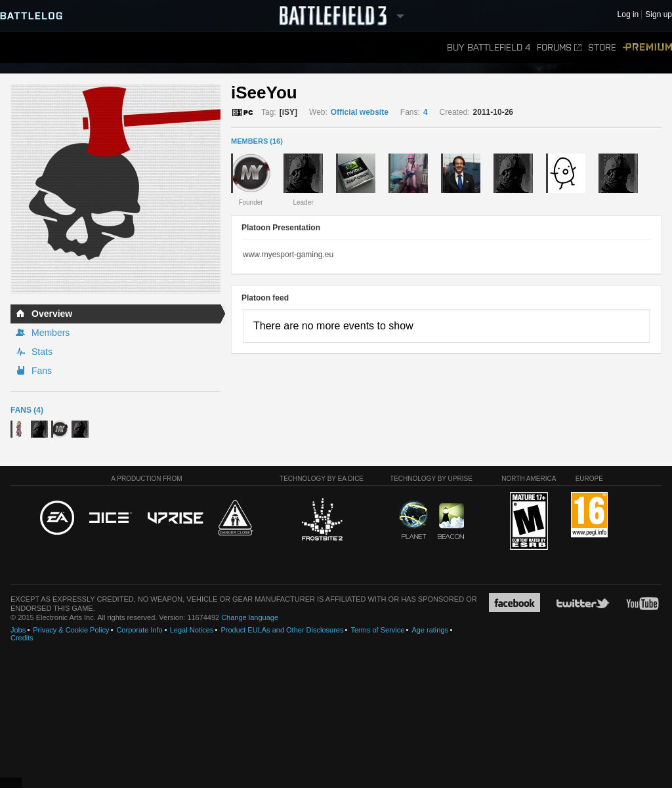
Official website (360, 112)
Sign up (659, 15)
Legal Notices (192, 630)
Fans (42, 371)
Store (602, 48)
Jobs (18, 630)
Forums (559, 48)
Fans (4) (27, 410)
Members (51, 333)
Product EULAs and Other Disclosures (282, 630)
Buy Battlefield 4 (489, 48)
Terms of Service (377, 630)
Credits (22, 638)
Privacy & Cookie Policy (71, 630)
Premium (647, 48)
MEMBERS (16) (257, 141)
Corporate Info (139, 630)
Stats (42, 352)
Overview (52, 314)
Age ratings (430, 630)
